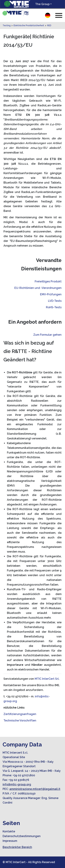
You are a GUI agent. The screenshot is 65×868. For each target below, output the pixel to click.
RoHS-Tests (54, 307)
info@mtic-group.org (17, 784)
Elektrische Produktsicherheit (29, 25)
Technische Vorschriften (20, 721)
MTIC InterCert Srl (47, 679)
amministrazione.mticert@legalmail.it (35, 789)
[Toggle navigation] (59, 15)
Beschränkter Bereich (17, 847)
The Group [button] (42, 4)
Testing (7, 25)
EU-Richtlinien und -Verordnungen (38, 288)
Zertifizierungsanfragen (20, 714)
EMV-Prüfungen (51, 294)
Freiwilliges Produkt (48, 281)
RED (49, 25)
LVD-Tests (55, 301)
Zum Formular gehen (47, 335)
